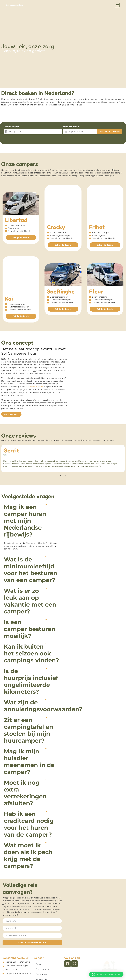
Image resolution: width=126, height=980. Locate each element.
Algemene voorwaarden (45, 971)
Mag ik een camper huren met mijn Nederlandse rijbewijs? (25, 492)
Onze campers (43, 941)
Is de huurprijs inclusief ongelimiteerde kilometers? (31, 653)
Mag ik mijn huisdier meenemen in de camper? (29, 733)
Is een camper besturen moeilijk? (30, 600)
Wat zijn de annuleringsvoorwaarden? (43, 677)
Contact (40, 956)
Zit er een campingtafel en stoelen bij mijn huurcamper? (28, 702)
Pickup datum (11, 127)
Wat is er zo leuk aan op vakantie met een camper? (30, 572)
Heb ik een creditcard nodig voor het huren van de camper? (29, 796)
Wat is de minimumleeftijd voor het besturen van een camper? (31, 541)
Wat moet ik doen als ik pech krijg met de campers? (28, 827)
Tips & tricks (42, 951)
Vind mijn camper (110, 132)
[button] (117, 5)
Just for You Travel (34, 358)
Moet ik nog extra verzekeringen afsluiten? (25, 764)
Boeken (40, 936)
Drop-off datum (71, 127)
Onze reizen (42, 946)
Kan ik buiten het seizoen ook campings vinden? (31, 625)
